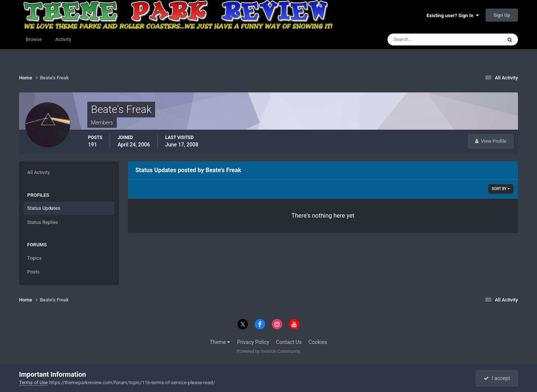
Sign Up (502, 15)
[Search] (422, 39)
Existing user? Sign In (453, 15)
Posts (33, 272)
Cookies (318, 342)
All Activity (39, 172)
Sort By (501, 189)
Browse (34, 39)
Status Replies (43, 222)
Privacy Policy (253, 342)
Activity (63, 39)
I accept (497, 378)
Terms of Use (33, 382)
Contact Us (289, 342)
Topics (34, 258)
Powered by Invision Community (269, 351)
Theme (220, 342)
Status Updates (44, 208)
